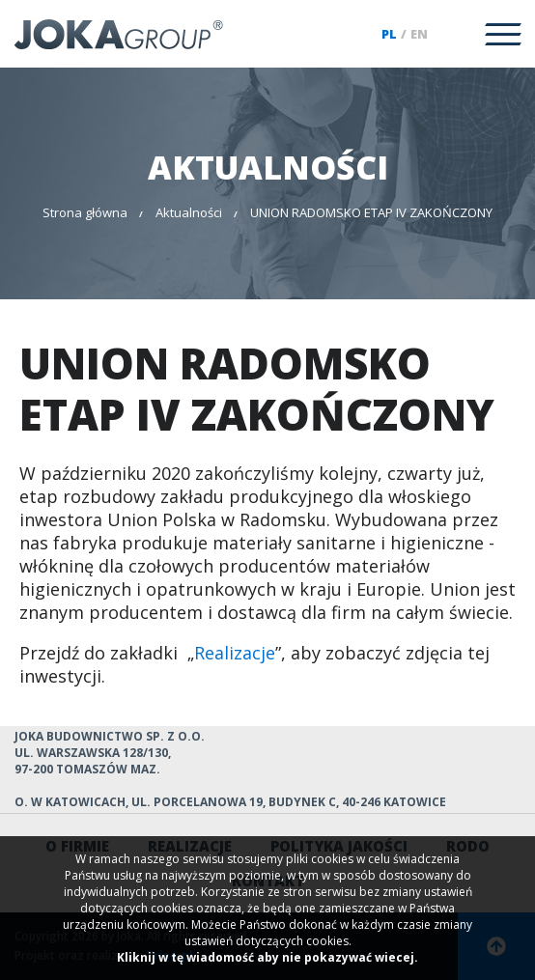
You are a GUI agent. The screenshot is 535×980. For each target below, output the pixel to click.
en (419, 34)
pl (389, 34)
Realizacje (235, 653)
